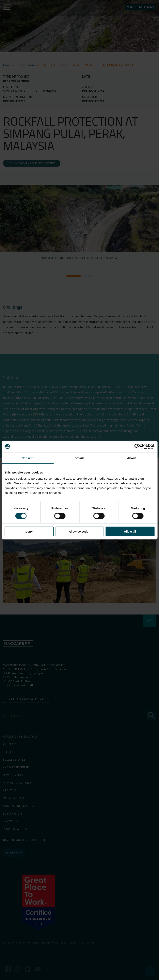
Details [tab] (80, 458)
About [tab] (132, 458)
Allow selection (79, 531)
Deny (29, 531)
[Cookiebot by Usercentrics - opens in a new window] (137, 446)
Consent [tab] (28, 458)
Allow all (130, 531)
